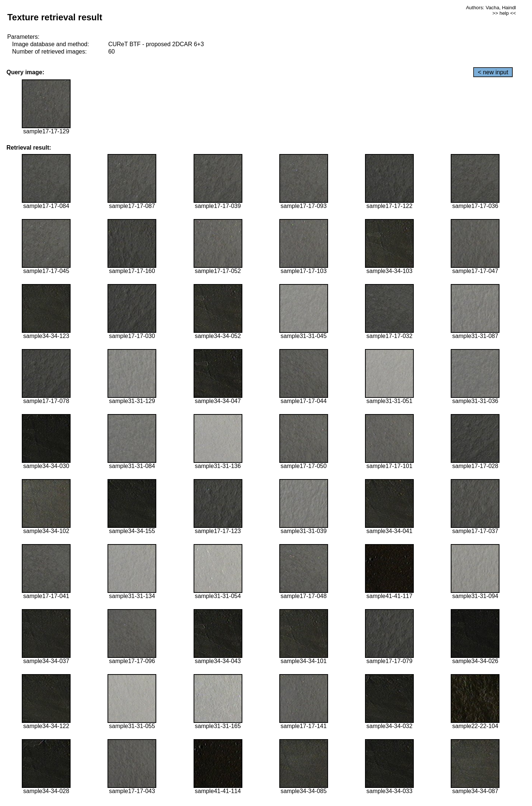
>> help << (504, 13)
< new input (493, 72)
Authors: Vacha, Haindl (491, 8)
